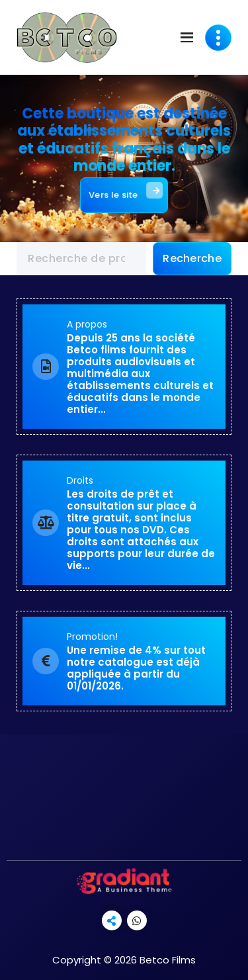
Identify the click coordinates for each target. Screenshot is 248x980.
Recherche (192, 258)
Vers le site (125, 190)
